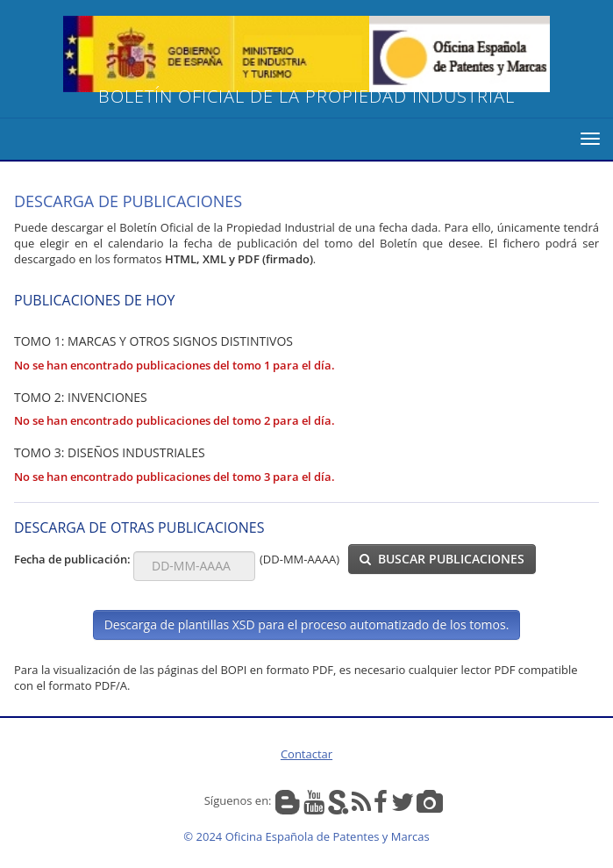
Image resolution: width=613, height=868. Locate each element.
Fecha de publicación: (74, 559)
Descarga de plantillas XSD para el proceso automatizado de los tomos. (307, 624)
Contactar (306, 754)
